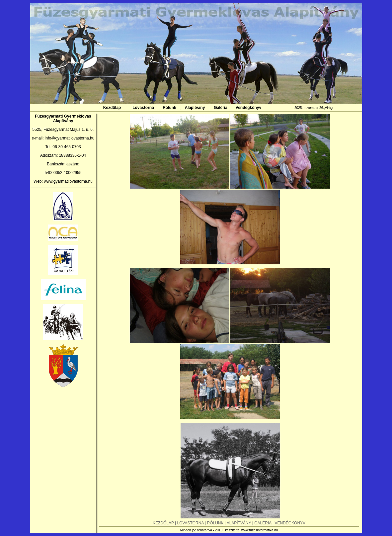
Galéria (221, 108)
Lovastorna (143, 108)
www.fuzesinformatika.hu (260, 530)
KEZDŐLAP (164, 523)
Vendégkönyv (248, 108)
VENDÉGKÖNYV (290, 523)
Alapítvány (195, 108)
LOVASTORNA (190, 523)
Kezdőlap (112, 108)
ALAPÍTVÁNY (239, 523)
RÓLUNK (216, 523)
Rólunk (169, 108)
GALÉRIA (263, 523)
